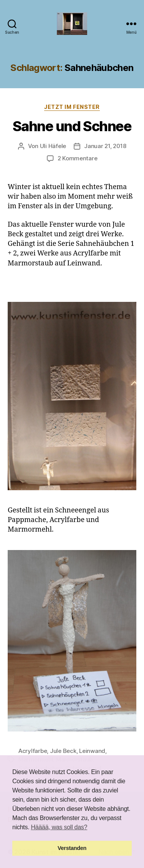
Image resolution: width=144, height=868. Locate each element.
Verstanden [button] (72, 848)
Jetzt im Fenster (72, 107)
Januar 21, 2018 (105, 146)
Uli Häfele (53, 146)
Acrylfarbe (33, 751)
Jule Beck (63, 751)
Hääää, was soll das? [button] (59, 827)
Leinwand (92, 751)
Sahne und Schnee (72, 126)
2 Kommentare (78, 158)
